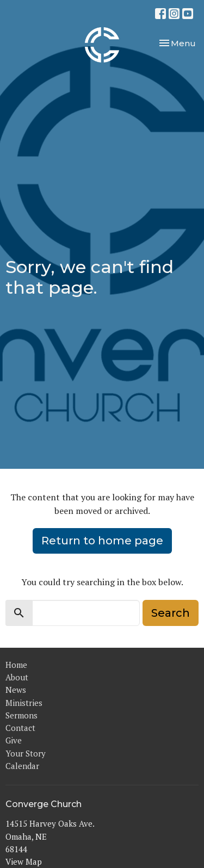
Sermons (21, 715)
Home (16, 665)
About (17, 677)
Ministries (24, 703)
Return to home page (102, 541)
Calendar (22, 766)
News (16, 690)
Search (171, 613)
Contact (20, 728)
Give (14, 740)
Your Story (26, 753)
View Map (24, 861)
